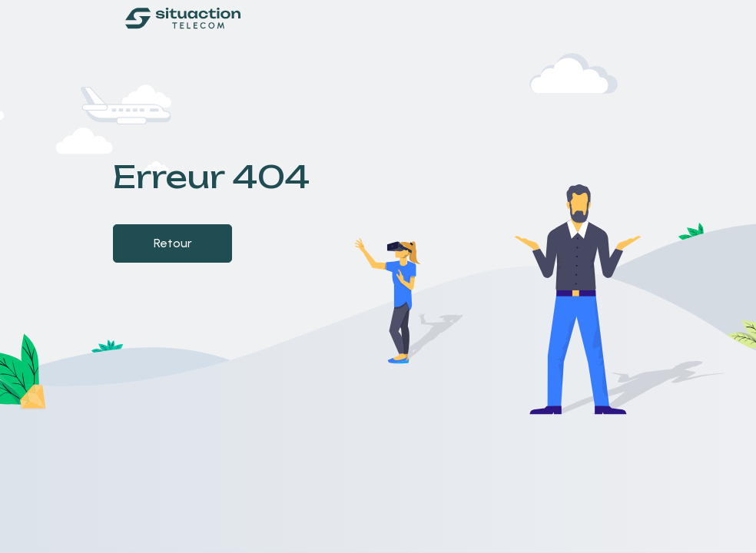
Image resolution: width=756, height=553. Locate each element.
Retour (173, 243)
